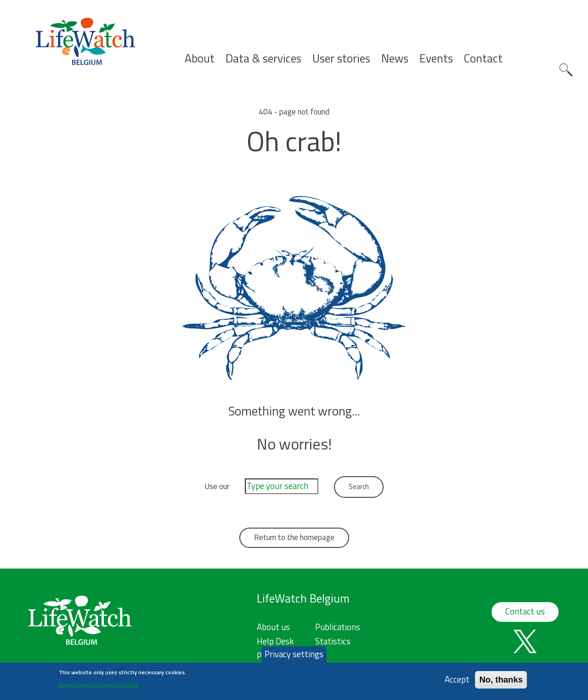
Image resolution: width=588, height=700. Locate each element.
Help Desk (275, 641)
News (395, 59)
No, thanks (501, 682)
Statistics (333, 641)
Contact (483, 59)
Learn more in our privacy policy (99, 687)
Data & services (263, 59)
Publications (338, 627)
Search (566, 70)
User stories (341, 59)
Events (436, 59)
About (200, 59)
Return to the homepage (294, 537)
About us (273, 627)
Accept (457, 682)
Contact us (525, 611)
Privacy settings (294, 657)
